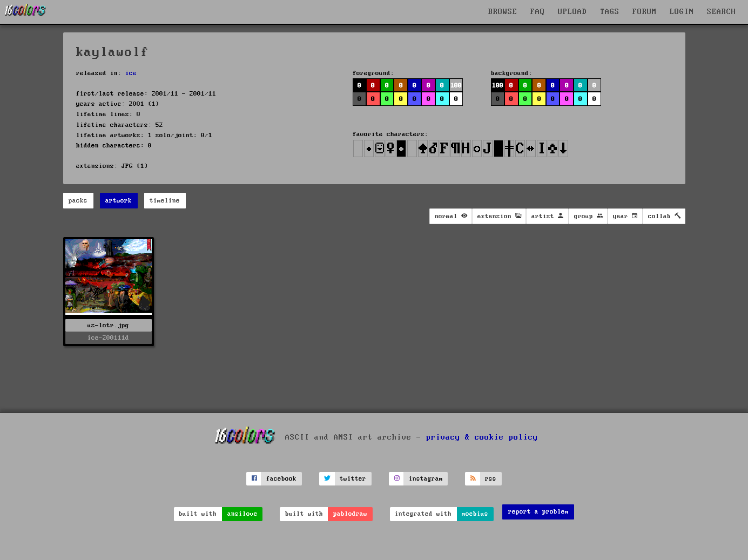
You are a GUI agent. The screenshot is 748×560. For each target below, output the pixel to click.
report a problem (538, 512)
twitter (353, 479)
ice (131, 73)
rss (491, 479)
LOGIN (682, 12)
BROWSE (503, 12)
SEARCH (722, 12)
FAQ (538, 12)
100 (456, 86)
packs (78, 201)
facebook (281, 479)
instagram (426, 479)
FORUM (645, 12)
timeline (165, 201)
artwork (119, 201)
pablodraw (350, 514)
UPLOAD (572, 12)
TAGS (610, 12)
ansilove (242, 514)
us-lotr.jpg (108, 325)
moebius (475, 514)
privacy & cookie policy (482, 437)
